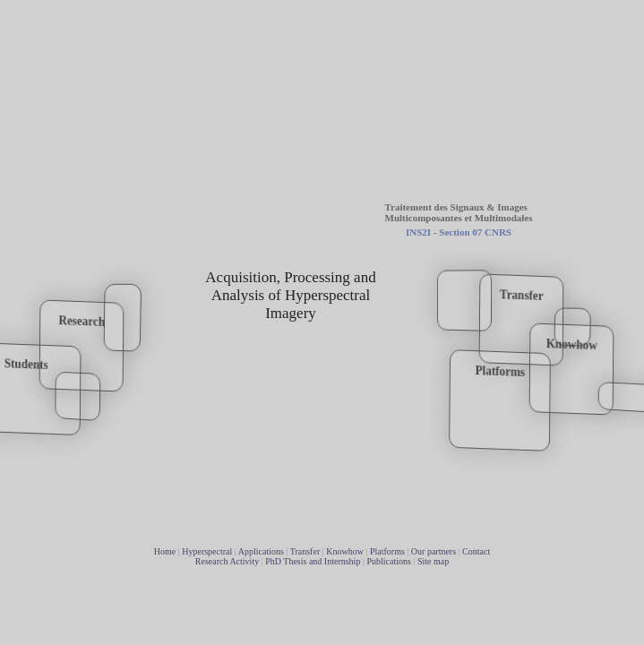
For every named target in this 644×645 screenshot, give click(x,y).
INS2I (418, 232)
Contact (476, 551)
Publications (388, 561)
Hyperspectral (207, 551)
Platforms (387, 551)
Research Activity (227, 561)
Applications (261, 551)
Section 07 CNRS (475, 232)
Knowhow (345, 551)
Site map (433, 561)
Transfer (305, 551)
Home (165, 551)
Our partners (434, 551)
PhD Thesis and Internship (313, 561)
